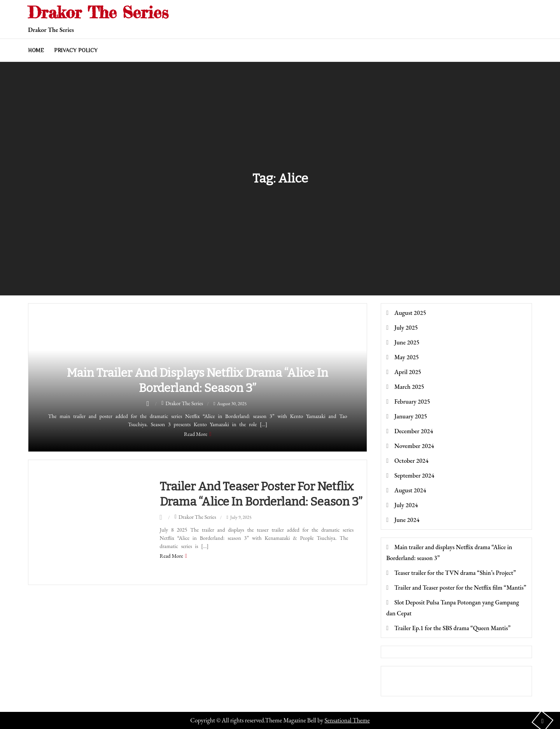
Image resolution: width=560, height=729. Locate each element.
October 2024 (411, 461)
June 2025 (407, 342)
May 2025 (407, 357)
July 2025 (406, 328)
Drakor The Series (98, 12)
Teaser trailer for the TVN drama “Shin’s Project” (455, 573)
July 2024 (406, 505)
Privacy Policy (76, 50)
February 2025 (412, 401)
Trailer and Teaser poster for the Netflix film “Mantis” (460, 588)
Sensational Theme (347, 720)
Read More (196, 434)
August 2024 (410, 490)
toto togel (396, 675)
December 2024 (414, 431)
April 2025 (408, 372)
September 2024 (414, 475)
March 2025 (409, 387)
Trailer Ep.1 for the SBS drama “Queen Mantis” (452, 628)
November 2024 (414, 446)
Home (36, 50)
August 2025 (410, 313)
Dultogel (395, 686)
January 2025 (411, 416)
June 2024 (407, 520)
